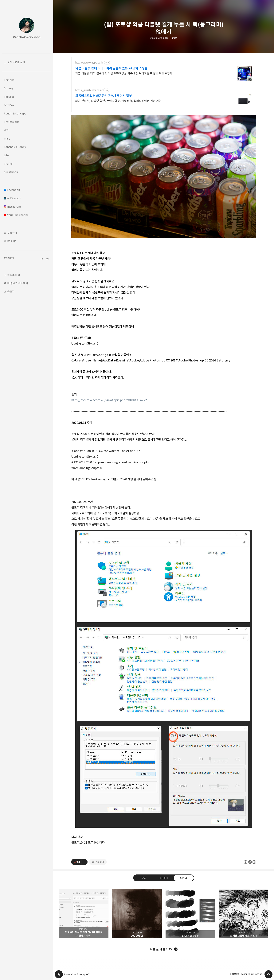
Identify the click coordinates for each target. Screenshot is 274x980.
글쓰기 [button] (11, 292)
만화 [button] (6, 130)
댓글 (144, 878)
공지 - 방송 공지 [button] (16, 62)
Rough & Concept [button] (15, 113)
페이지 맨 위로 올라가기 (268, 974)
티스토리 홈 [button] (14, 275)
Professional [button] (12, 122)
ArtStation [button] (12, 198)
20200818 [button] (137, 914)
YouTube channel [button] (17, 215)
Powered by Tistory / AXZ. (77, 974)
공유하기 (164, 878)
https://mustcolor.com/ (89, 90)
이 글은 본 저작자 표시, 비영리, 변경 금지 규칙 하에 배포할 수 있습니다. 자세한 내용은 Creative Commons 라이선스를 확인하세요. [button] (250, 862)
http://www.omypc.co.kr (89, 63)
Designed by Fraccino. (252, 974)
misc (175, 38)
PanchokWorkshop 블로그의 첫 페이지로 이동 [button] (27, 27)
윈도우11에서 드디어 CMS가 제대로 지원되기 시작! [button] (84, 914)
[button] (27, 233)
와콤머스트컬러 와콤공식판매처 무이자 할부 (104, 96)
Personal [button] (10, 80)
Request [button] (9, 97)
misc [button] (7, 139)
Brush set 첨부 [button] (190, 914)
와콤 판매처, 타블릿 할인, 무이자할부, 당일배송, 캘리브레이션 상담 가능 (119, 101)
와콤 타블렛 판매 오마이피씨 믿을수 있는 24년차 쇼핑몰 (111, 68)
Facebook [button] (12, 190)
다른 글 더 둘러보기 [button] (162, 949)
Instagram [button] (12, 207)
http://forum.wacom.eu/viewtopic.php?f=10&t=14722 (109, 400)
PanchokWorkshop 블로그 (59, 974)
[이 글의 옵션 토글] (84, 862)
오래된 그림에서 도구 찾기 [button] (244, 914)
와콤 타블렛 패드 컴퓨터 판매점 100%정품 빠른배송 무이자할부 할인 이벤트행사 (124, 73)
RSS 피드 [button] (12, 241)
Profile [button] (8, 164)
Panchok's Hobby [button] (15, 147)
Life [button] (6, 155)
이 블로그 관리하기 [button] (18, 283)
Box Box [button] (9, 105)
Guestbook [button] (11, 172)
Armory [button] (9, 88)
